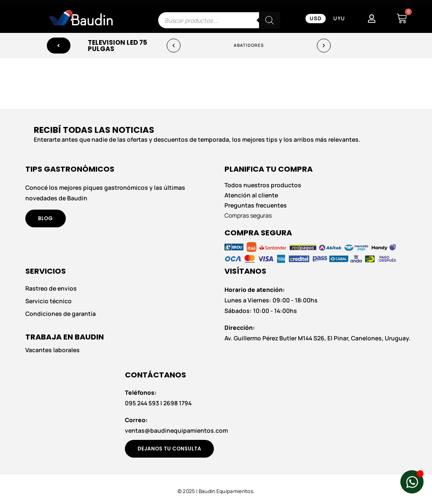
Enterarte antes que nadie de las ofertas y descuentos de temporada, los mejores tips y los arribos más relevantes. (197, 139)
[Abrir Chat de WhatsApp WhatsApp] (412, 482)
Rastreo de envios (51, 288)
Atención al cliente (251, 195)
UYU (339, 18)
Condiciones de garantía (61, 314)
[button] (174, 46)
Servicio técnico (49, 301)
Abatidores (249, 46)
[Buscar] (270, 20)
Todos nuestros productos (263, 185)
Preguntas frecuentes (256, 206)
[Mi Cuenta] (372, 19)
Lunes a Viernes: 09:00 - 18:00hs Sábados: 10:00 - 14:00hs (271, 300)
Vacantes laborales (53, 350)
